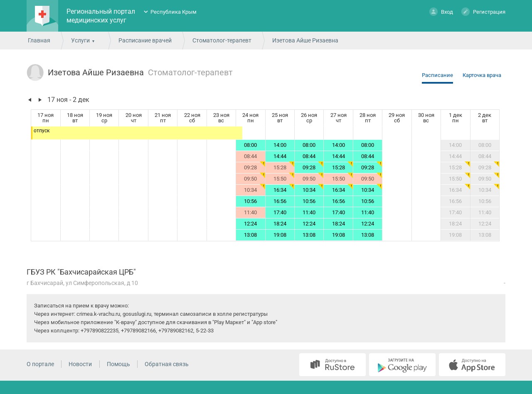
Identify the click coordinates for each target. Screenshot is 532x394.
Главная (39, 40)
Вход (441, 11)
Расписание (437, 75)
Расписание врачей (145, 40)
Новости (80, 364)
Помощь (118, 364)
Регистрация (483, 11)
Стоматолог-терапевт (222, 40)
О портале (40, 364)
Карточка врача (482, 75)
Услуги (80, 40)
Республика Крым (174, 12)
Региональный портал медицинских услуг (101, 16)
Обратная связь (167, 364)
